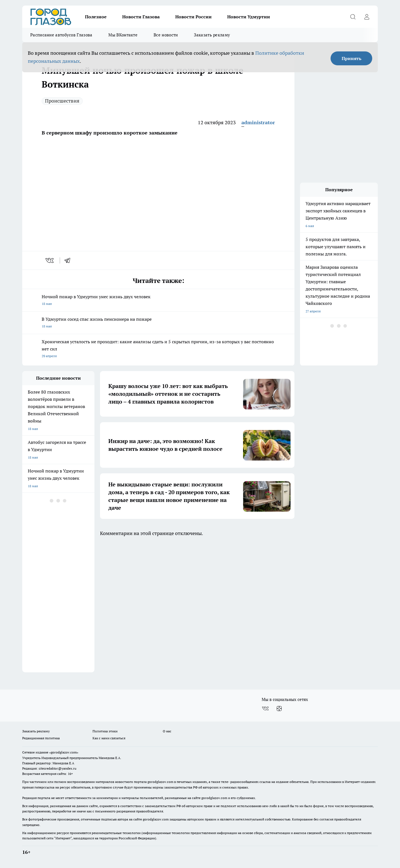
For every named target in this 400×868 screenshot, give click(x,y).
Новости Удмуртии (249, 17)
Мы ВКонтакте (123, 35)
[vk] (50, 260)
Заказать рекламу (212, 35)
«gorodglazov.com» (64, 752)
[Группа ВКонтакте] (265, 708)
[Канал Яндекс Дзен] (279, 708)
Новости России (193, 17)
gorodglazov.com (160, 782)
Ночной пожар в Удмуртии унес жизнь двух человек (158, 301)
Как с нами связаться (109, 738)
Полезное (96, 17)
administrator (258, 122)
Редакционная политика (41, 738)
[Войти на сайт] (367, 17)
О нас (167, 731)
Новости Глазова (141, 17)
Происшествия (62, 101)
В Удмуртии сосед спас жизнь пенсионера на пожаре (158, 323)
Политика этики (105, 731)
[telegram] (69, 260)
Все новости (166, 35)
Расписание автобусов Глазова (61, 35)
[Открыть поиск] (353, 17)
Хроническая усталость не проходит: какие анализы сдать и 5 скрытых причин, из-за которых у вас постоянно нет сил (158, 349)
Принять (352, 58)
